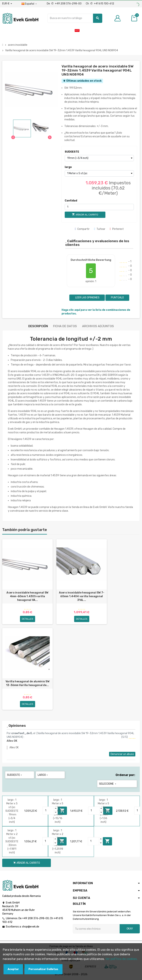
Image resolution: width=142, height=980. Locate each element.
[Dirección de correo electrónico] (96, 929)
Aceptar (13, 969)
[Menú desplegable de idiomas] (29, 4)
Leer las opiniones (87, 298)
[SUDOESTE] (99, 158)
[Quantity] (48, 811)
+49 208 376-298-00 (35, 918)
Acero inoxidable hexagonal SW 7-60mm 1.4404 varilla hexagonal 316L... (82, 596)
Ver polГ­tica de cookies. (121, 959)
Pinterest (117, 229)
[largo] (99, 173)
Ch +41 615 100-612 (100, 4)
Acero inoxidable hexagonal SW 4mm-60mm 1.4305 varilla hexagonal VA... (27, 596)
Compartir (82, 229)
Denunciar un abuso (122, 754)
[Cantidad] (99, 207)
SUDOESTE (72, 152)
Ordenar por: (125, 775)
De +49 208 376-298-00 (64, 4)
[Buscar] (75, 18)
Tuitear (100, 229)
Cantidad (71, 201)
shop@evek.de (31, 927)
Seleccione (108, 784)
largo (68, 167)
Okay (130, 929)
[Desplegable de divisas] (7, 4)
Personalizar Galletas (43, 969)
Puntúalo (117, 298)
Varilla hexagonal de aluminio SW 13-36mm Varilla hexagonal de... (27, 683)
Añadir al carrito (107, 841)
